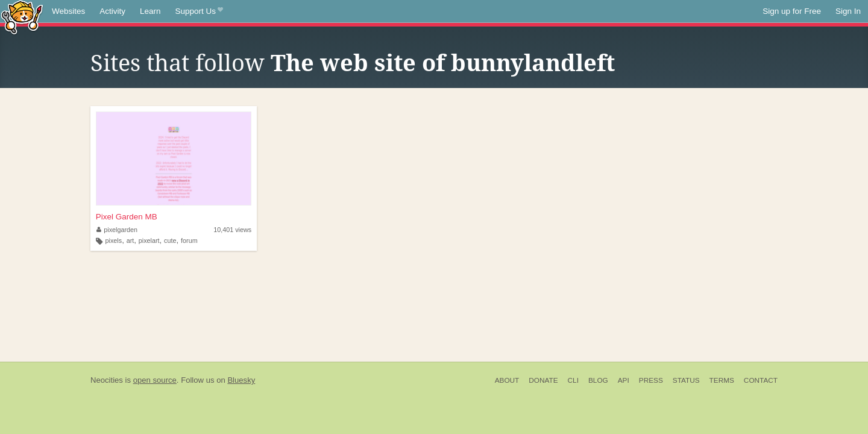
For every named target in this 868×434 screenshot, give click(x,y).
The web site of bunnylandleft (443, 63)
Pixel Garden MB (127, 217)
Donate (543, 380)
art (131, 241)
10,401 (232, 230)
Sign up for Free (792, 11)
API (624, 380)
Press (651, 380)
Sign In (848, 11)
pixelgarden (117, 230)
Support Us (199, 11)
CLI (573, 380)
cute (170, 241)
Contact (761, 380)
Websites (68, 11)
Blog (598, 380)
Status (686, 380)
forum (189, 241)
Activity (112, 11)
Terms (722, 380)
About (507, 380)
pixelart (149, 241)
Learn (150, 11)
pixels (114, 241)
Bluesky (241, 380)
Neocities (107, 380)
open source (155, 380)
